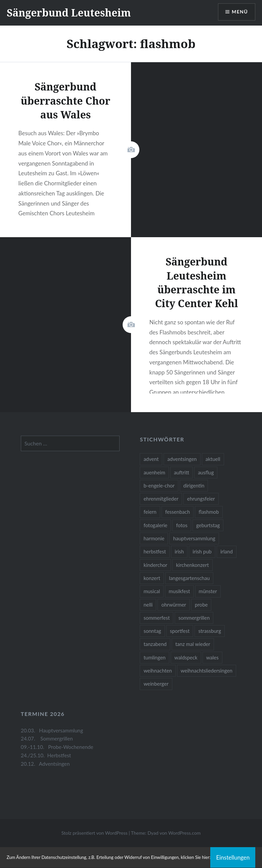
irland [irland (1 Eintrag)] (227, 551)
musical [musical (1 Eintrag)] (152, 591)
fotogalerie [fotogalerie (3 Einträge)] (155, 525)
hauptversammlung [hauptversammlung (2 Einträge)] (194, 538)
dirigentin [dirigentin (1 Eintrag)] (194, 485)
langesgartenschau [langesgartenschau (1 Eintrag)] (189, 578)
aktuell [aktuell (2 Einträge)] (213, 459)
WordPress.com (184, 833)
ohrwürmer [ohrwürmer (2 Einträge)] (174, 605)
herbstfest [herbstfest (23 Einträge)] (155, 551)
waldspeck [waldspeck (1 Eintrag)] (186, 657)
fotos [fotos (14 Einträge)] (182, 525)
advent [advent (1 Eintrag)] (151, 459)
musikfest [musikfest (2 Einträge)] (179, 591)
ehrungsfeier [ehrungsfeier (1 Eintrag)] (201, 499)
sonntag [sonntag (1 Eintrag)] (152, 631)
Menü (240, 12)
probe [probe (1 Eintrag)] (201, 605)
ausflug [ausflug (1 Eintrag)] (206, 472)
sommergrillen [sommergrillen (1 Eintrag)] (194, 618)
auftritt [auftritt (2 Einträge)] (182, 472)
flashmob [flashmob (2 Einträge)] (209, 512)
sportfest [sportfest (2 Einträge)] (180, 631)
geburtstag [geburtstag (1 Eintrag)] (208, 525)
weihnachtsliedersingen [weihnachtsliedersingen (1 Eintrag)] (207, 671)
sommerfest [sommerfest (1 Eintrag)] (157, 618)
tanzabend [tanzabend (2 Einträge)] (155, 644)
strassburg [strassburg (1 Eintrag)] (210, 631)
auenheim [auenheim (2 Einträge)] (154, 472)
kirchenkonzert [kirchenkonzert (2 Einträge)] (192, 565)
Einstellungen (233, 857)
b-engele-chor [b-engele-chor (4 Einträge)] (159, 485)
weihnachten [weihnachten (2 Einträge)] (158, 671)
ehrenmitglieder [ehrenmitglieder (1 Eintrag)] (161, 499)
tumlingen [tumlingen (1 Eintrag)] (155, 657)
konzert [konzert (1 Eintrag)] (152, 578)
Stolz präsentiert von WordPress (95, 833)
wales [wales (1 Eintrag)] (212, 657)
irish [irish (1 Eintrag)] (179, 551)
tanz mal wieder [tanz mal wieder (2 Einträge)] (193, 644)
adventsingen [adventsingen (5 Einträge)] (182, 459)
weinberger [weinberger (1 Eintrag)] (156, 684)
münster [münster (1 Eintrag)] (208, 591)
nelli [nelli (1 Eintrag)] (148, 605)
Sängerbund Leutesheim (69, 13)
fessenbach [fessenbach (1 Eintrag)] (178, 512)
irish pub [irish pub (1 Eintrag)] (202, 551)
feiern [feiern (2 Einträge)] (150, 512)
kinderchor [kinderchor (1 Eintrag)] (155, 565)
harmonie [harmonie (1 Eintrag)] (154, 538)
